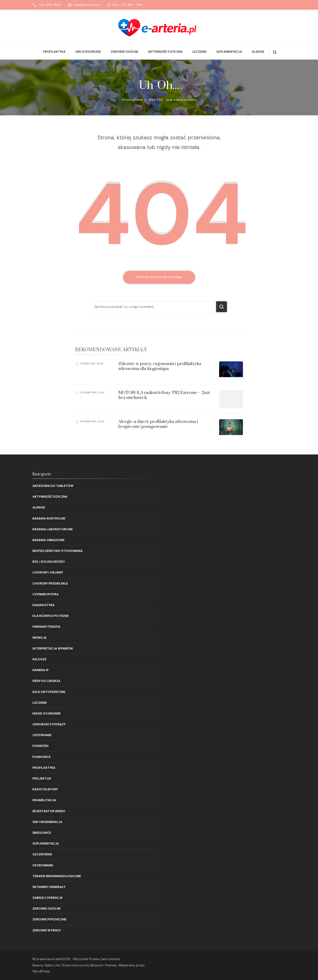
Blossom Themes (104, 965)
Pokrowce (42, 757)
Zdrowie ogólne (124, 52)
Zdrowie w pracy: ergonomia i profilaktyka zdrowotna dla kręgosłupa (160, 366)
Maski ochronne (47, 713)
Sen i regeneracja (47, 822)
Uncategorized (88, 52)
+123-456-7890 (50, 5)
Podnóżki (40, 746)
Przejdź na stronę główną (159, 277)
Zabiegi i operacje (47, 898)
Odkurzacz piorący (49, 724)
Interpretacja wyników (53, 648)
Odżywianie (42, 735)
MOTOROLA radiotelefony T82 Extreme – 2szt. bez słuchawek (164, 395)
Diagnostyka (43, 605)
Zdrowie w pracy (47, 930)
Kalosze (39, 659)
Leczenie (199, 52)
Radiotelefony (45, 789)
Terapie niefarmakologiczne (57, 876)
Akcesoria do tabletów (53, 486)
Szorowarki (43, 865)
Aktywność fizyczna (165, 52)
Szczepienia (42, 854)
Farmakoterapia (46, 627)
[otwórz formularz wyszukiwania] (275, 52)
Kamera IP (41, 670)
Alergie (258, 52)
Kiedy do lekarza (46, 681)
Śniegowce (42, 833)
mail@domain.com (87, 5)
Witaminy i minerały (49, 887)
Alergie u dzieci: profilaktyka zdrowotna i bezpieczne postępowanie (158, 424)
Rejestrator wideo (49, 811)
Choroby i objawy (48, 572)
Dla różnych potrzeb (51, 616)
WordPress (41, 971)
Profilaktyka (54, 52)
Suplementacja (229, 52)
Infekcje (39, 638)
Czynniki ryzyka (46, 594)
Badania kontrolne (49, 518)
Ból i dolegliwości (49, 562)
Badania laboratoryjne (53, 529)
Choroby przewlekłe (50, 583)
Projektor (42, 778)
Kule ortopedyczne (49, 692)
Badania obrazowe (48, 540)
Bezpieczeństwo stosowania (58, 551)
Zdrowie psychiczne (49, 919)
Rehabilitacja (44, 800)
